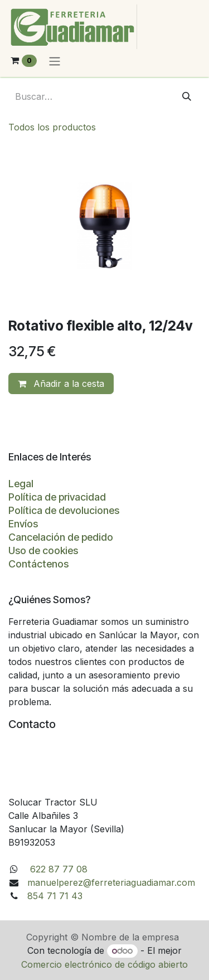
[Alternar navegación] (55, 61)
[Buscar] (187, 96)
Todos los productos (52, 127)
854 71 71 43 (55, 896)
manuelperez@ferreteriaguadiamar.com (111, 882)
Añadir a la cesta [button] (61, 384)
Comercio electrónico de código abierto (104, 964)
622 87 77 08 (57, 869)
